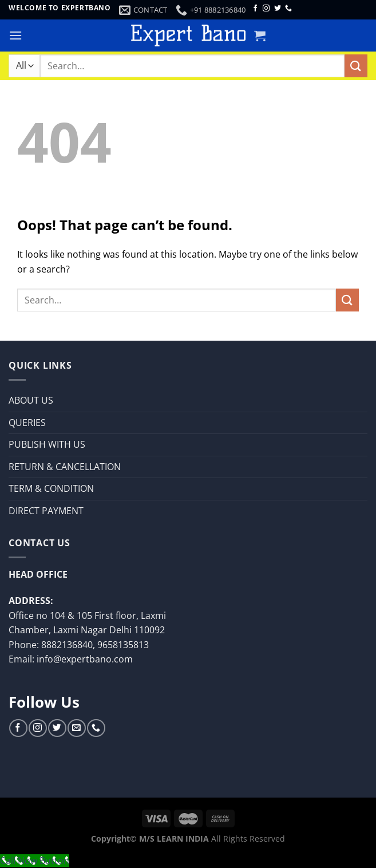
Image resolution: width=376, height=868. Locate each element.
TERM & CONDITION (51, 488)
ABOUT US (31, 400)
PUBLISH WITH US (47, 444)
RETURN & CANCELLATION (65, 467)
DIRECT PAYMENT (46, 511)
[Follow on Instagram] (266, 9)
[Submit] (356, 66)
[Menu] (15, 35)
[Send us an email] (76, 728)
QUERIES (27, 423)
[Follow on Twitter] (278, 9)
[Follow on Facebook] (255, 9)
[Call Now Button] (35, 861)
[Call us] (288, 9)
